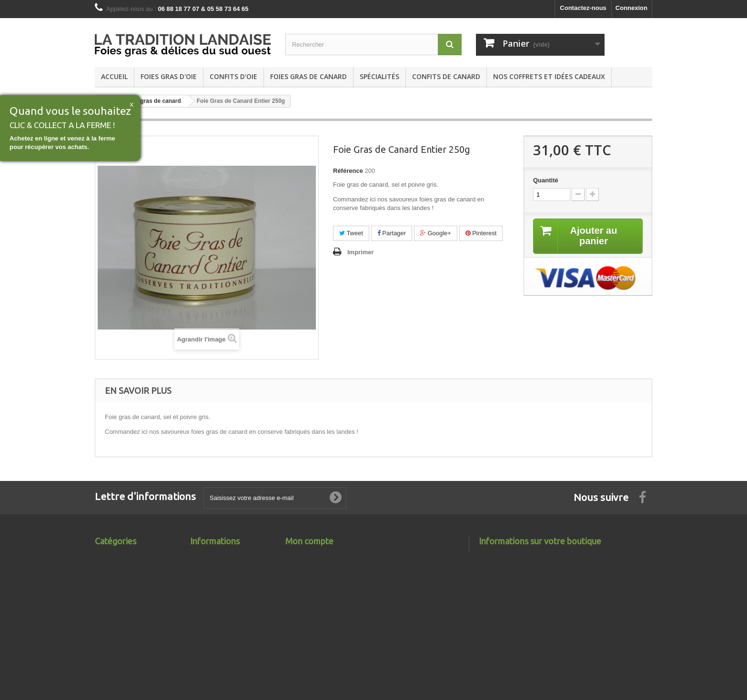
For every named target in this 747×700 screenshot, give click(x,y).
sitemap (202, 594)
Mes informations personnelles (331, 594)
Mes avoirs (301, 569)
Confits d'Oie (233, 76)
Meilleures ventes (216, 569)
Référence (348, 171)
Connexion (631, 8)
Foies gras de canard (308, 76)
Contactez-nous (583, 8)
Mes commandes (310, 556)
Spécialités (379, 76)
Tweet (351, 233)
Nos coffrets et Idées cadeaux (549, 76)
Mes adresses (306, 581)
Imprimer (361, 252)
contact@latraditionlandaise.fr (560, 637)
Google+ (436, 233)
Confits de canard (446, 76)
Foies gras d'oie (169, 76)
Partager (392, 233)
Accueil (114, 76)
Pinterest (481, 233)
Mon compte (309, 541)
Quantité (546, 180)
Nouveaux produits (218, 556)
